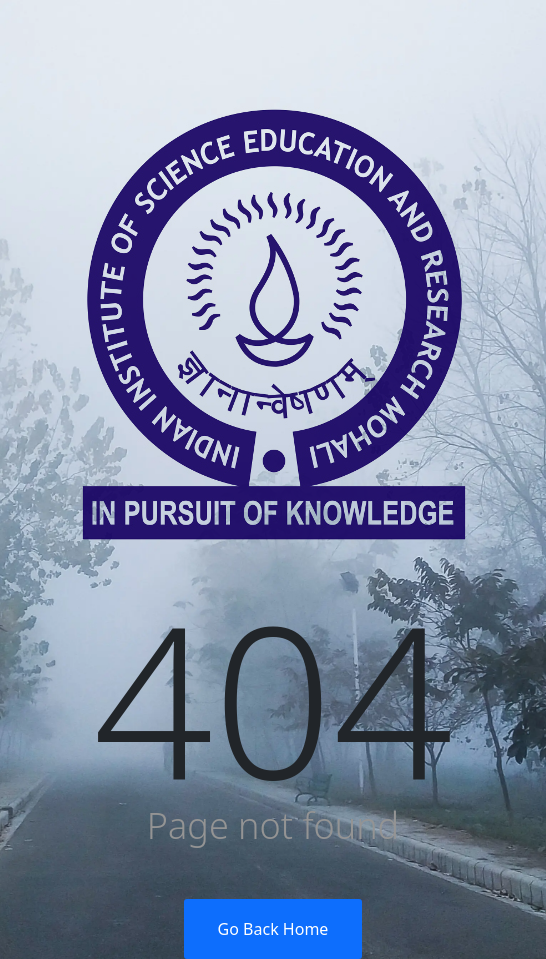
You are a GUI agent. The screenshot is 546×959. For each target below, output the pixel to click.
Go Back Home (273, 929)
